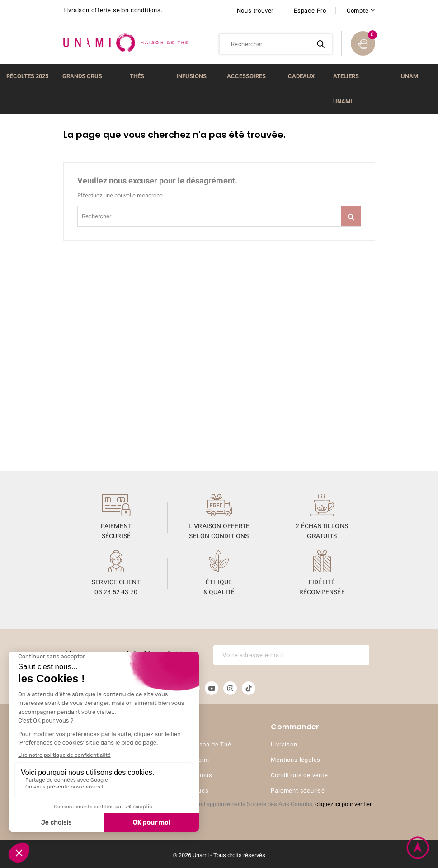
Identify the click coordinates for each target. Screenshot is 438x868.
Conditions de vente (299, 775)
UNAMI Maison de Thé (199, 744)
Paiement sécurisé (298, 791)
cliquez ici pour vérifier (343, 804)
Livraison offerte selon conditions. (113, 10)
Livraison (284, 744)
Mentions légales (296, 760)
